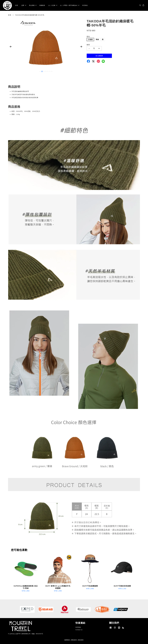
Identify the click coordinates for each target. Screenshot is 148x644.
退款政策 (81, 640)
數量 (88, 45)
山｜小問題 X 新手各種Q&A (70, 5)
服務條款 (67, 640)
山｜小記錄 (53, 5)
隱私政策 (74, 640)
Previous (11, 47)
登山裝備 (33, 5)
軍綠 (97, 39)
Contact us (79, 630)
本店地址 (85, 5)
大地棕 (90, 39)
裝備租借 (42, 5)
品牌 (24, 5)
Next (81, 47)
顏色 (88, 36)
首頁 (17, 5)
